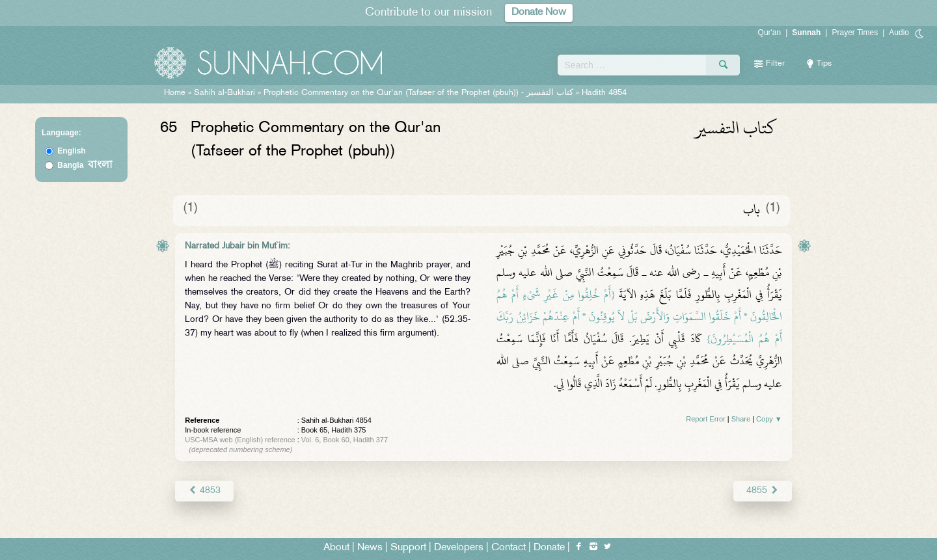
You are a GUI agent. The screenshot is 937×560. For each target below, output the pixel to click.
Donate (549, 548)
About (336, 548)
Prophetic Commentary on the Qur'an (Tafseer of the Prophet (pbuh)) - (420, 93)
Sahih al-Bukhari (224, 93)
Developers (459, 548)
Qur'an (770, 33)
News (370, 548)
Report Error (706, 419)
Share (741, 419)
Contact (509, 548)
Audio (899, 33)
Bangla (85, 165)
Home (175, 93)
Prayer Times (855, 33)
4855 (762, 491)
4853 (204, 491)
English (71, 151)
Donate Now (539, 13)
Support (408, 548)
